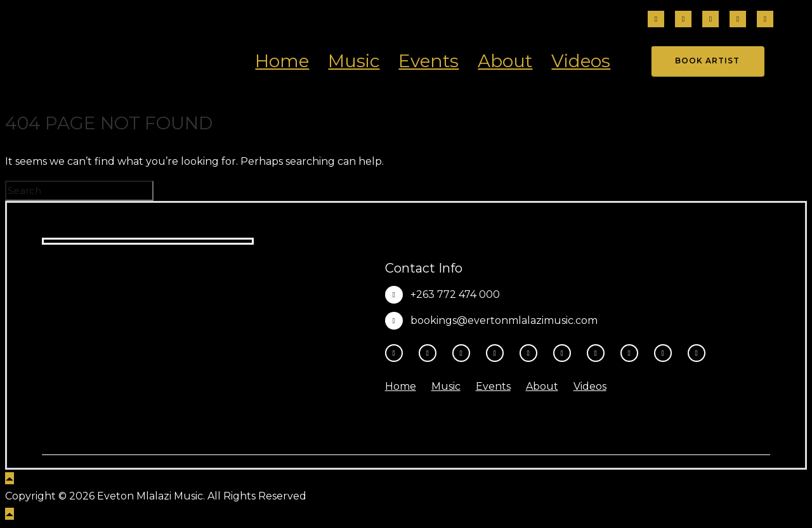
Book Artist (707, 61)
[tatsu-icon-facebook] (656, 20)
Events (429, 61)
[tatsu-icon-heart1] (697, 353)
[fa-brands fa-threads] (710, 20)
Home (282, 61)
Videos (581, 61)
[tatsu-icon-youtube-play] (532, 353)
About (505, 61)
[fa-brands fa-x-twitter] (765, 20)
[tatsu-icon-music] (632, 353)
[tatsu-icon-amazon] (666, 353)
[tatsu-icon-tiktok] (738, 20)
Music (354, 61)
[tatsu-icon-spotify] (599, 353)
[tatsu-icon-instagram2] (683, 20)
